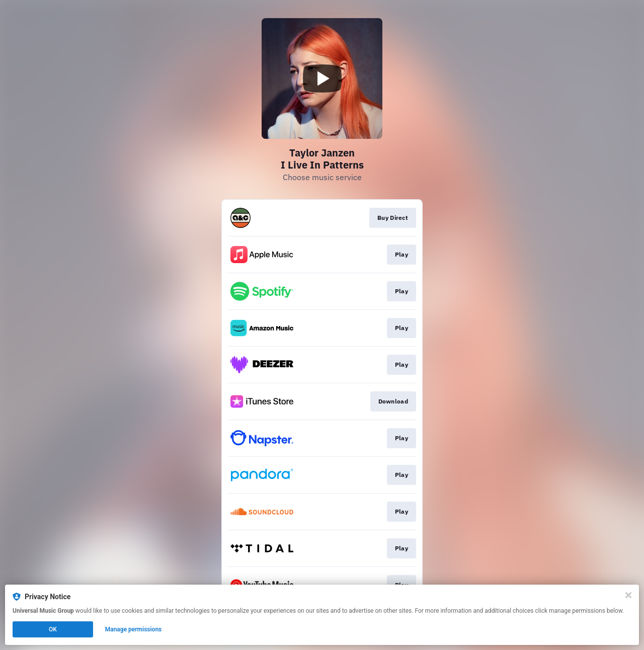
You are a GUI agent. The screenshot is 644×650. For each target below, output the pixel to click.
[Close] (628, 595)
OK (53, 629)
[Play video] (322, 78)
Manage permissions (134, 629)
